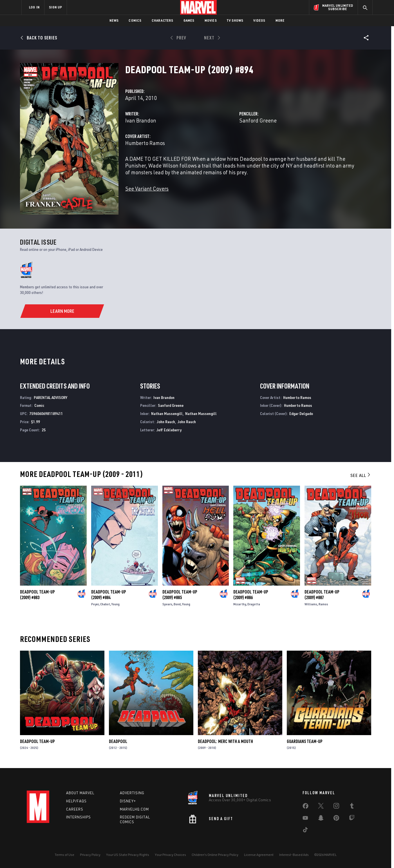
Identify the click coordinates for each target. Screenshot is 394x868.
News (114, 20)
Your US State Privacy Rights (128, 855)
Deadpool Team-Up (37, 741)
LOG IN (34, 7)
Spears (167, 604)
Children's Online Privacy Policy (215, 855)
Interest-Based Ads (294, 855)
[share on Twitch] (352, 819)
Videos (259, 20)
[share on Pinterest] (336, 819)
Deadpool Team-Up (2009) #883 (37, 595)
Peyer (95, 604)
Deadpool (118, 741)
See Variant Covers (147, 188)
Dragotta (254, 604)
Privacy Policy (90, 855)
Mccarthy (240, 604)
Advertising (132, 793)
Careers (75, 809)
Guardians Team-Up (305, 741)
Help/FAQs (76, 801)
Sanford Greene (258, 120)
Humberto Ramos (145, 143)
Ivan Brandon (141, 120)
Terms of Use (64, 855)
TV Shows (235, 20)
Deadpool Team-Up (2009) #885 (180, 595)
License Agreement (259, 855)
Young (116, 604)
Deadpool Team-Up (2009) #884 (109, 595)
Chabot (105, 604)
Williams (311, 604)
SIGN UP (55, 7)
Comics (135, 20)
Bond (177, 604)
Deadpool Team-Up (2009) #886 (251, 595)
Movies (211, 20)
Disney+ (128, 801)
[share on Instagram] (336, 807)
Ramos (323, 604)
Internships (79, 817)
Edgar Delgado (301, 413)
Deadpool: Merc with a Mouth (225, 741)
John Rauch (166, 422)
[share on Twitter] (321, 807)
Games (189, 20)
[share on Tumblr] (352, 807)
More (280, 20)
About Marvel (80, 793)
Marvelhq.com (134, 809)
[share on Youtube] (305, 819)
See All (361, 475)
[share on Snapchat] (321, 819)
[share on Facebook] (305, 807)
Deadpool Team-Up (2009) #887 (322, 595)
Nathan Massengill (167, 413)
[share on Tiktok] (305, 831)
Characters (163, 20)
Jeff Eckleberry (169, 430)
